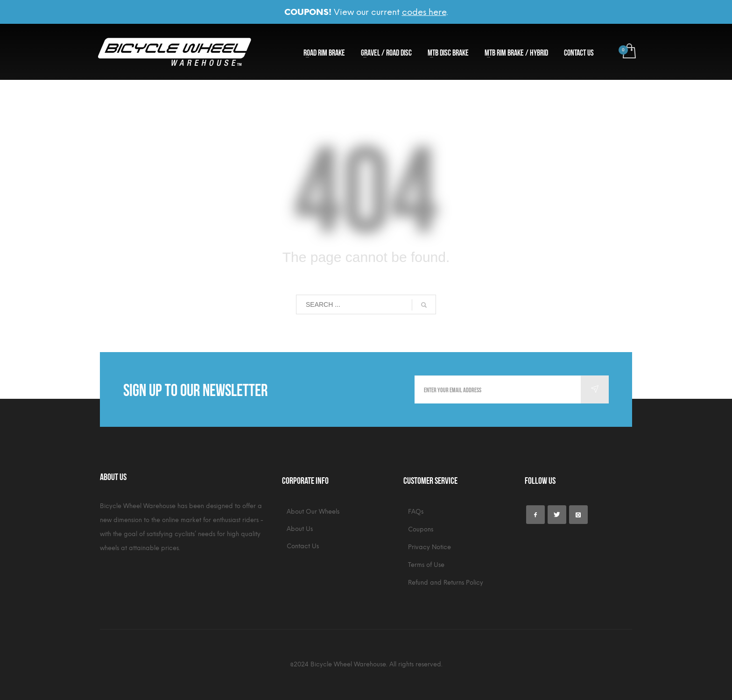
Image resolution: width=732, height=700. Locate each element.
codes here (424, 12)
